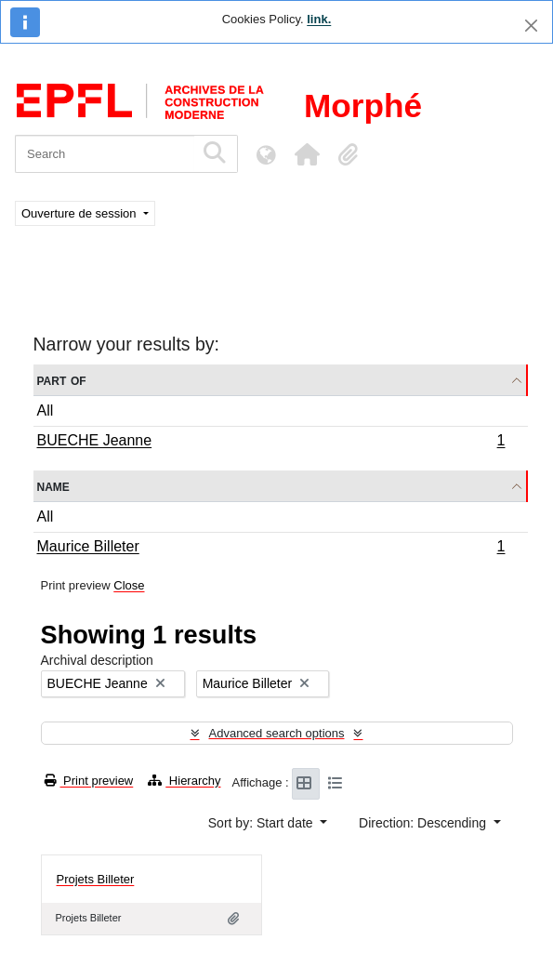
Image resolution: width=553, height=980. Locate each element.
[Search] (105, 154)
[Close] (531, 26)
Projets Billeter (96, 879)
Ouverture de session (80, 213)
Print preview (89, 781)
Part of (62, 380)
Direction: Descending (424, 823)
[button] (307, 154)
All (46, 411)
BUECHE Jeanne (271, 443)
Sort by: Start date (263, 823)
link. (319, 19)
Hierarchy (184, 781)
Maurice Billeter (271, 549)
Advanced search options (277, 733)
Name (53, 486)
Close (129, 585)
